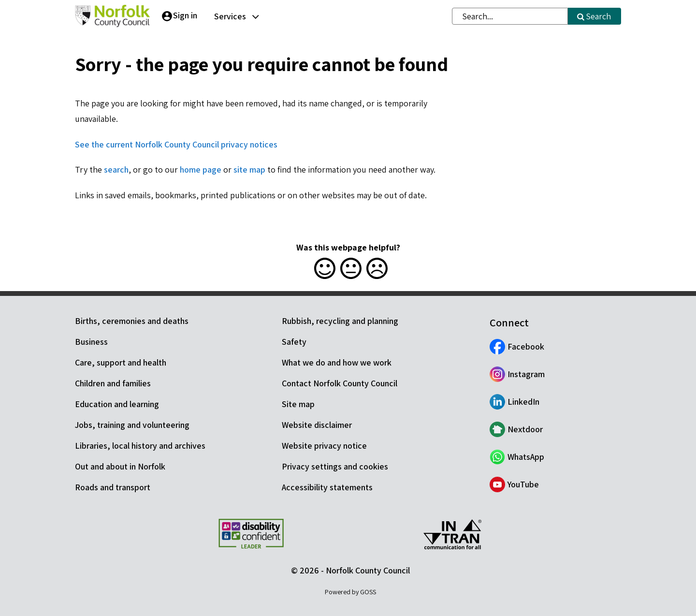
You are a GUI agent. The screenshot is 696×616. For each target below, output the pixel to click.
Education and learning (117, 404)
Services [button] (230, 16)
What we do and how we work (337, 362)
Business (91, 342)
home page (201, 169)
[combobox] (510, 16)
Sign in (185, 15)
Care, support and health (121, 362)
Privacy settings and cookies (335, 466)
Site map (298, 404)
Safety (294, 342)
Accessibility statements (327, 487)
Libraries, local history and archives (140, 446)
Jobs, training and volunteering (132, 425)
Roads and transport (113, 487)
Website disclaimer (317, 425)
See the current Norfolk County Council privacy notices (176, 144)
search (116, 169)
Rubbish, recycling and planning (340, 321)
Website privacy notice (324, 446)
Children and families (113, 383)
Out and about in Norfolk (120, 466)
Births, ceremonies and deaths (132, 321)
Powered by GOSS (350, 592)
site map (249, 169)
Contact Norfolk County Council (340, 383)
